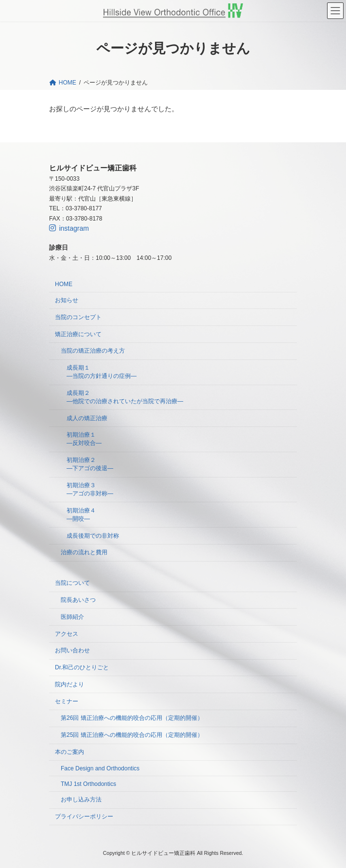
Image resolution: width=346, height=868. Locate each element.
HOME (64, 284)
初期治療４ (81, 515)
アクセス (67, 633)
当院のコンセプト (78, 317)
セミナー (67, 701)
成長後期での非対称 (93, 535)
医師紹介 (72, 617)
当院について (72, 583)
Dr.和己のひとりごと (82, 667)
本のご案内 (69, 752)
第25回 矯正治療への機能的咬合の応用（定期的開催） (132, 735)
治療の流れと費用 (84, 552)
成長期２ (125, 397)
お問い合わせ (72, 650)
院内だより (69, 684)
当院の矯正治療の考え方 (93, 351)
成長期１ (102, 372)
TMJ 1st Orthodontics (88, 783)
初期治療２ (90, 464)
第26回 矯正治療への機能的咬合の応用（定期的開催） (132, 718)
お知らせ (67, 300)
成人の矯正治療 (87, 418)
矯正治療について (78, 334)
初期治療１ (84, 439)
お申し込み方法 (81, 800)
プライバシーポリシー (84, 817)
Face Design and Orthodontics (100, 768)
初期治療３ (90, 489)
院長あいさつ (78, 600)
